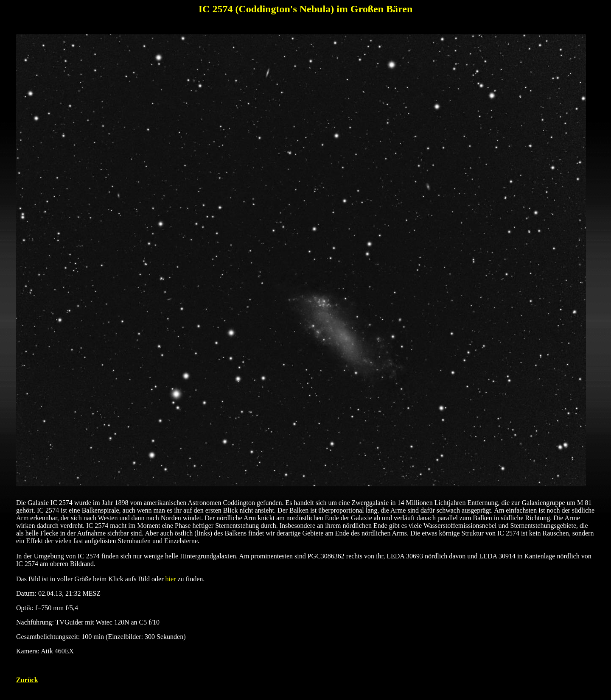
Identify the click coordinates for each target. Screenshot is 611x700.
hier (171, 579)
